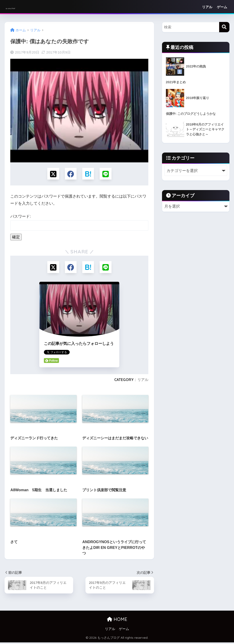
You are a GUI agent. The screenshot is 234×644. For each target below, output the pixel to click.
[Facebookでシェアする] (70, 174)
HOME (117, 621)
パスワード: (79, 223)
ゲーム (222, 7)
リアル (207, 7)
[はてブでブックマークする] (89, 174)
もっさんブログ (26, 7)
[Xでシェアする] (52, 174)
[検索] (224, 27)
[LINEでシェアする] (107, 174)
